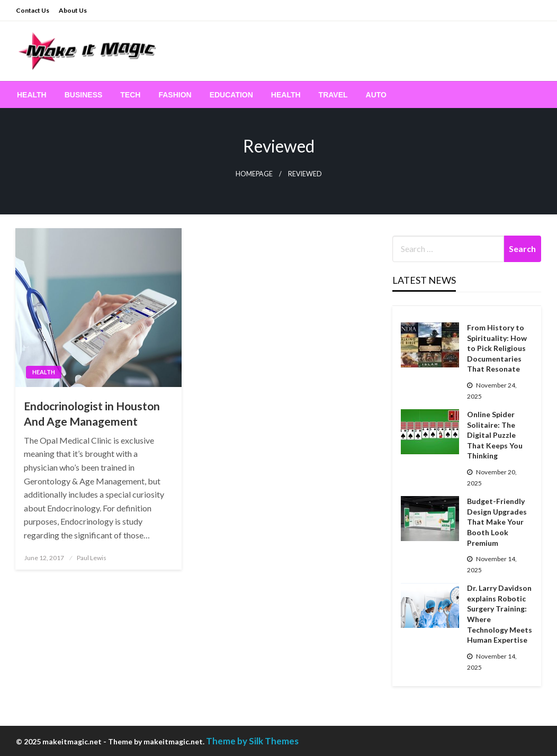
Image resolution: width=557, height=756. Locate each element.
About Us (73, 10)
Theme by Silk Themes (252, 741)
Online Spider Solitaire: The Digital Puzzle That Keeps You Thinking (495, 435)
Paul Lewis (92, 558)
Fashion (175, 95)
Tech (130, 95)
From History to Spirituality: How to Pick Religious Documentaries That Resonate (497, 348)
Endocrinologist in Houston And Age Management (92, 413)
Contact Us (33, 10)
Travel (333, 95)
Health (32, 95)
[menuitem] (32, 95)
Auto (376, 95)
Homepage (254, 174)
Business (84, 95)
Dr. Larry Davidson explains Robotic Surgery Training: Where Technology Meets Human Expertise (500, 614)
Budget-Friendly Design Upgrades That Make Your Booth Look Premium (497, 522)
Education (231, 95)
